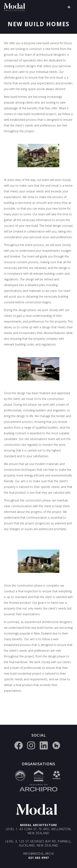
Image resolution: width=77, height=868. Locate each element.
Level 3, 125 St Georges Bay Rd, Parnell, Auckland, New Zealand (38, 843)
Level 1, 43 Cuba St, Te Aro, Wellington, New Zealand (39, 831)
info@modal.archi (38, 854)
